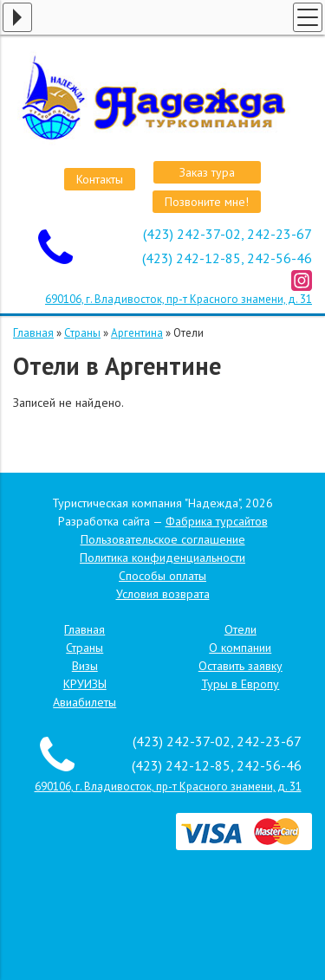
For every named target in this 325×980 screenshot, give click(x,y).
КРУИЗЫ (85, 684)
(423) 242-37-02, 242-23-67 (227, 234)
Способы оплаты (162, 576)
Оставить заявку (240, 666)
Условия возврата (163, 594)
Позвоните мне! (207, 202)
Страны (82, 333)
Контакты (100, 179)
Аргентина (137, 333)
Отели (240, 629)
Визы (85, 666)
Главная (33, 333)
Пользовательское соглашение (163, 539)
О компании (240, 648)
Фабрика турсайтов (217, 521)
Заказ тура (207, 172)
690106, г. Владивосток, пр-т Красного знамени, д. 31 (179, 299)
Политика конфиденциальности (162, 558)
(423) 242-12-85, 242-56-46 (227, 258)
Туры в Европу (240, 684)
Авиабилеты (84, 702)
